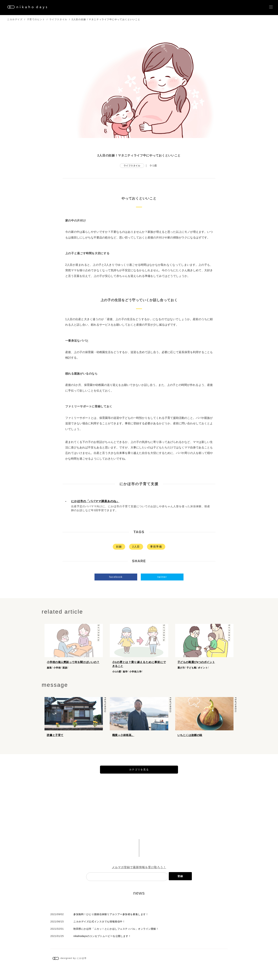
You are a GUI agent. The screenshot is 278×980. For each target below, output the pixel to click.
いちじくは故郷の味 (190, 737)
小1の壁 (117, 672)
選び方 (181, 668)
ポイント (203, 668)
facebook (116, 577)
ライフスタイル (58, 19)
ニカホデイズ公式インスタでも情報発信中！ (99, 933)
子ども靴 (191, 668)
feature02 (105, 707)
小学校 (57, 668)
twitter (162, 577)
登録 (180, 888)
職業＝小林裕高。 (123, 737)
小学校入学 (135, 672)
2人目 (136, 547)
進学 (125, 672)
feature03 (170, 707)
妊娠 (119, 547)
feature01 (236, 707)
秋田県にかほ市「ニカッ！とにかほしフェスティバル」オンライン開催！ (116, 940)
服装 (49, 668)
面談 (65, 668)
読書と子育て (55, 737)
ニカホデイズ (15, 19)
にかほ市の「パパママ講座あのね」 (95, 501)
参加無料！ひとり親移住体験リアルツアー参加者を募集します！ (111, 926)
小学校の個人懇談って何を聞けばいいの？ (73, 662)
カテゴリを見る (139, 781)
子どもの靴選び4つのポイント (196, 662)
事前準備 (156, 547)
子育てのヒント (36, 19)
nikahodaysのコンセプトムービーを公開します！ (102, 948)
